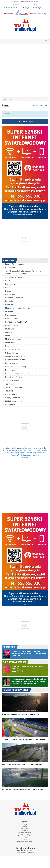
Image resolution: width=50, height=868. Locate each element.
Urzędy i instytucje (13, 398)
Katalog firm (24, 825)
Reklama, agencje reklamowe (17, 374)
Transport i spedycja (13, 387)
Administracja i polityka (15, 277)
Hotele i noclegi (11, 318)
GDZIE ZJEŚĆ (16, 41)
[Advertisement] (25, 71)
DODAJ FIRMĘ (25, 122)
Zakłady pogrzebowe (14, 401)
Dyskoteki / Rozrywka (14, 298)
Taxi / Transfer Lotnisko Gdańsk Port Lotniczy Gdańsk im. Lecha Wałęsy (24, 272)
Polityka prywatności (24, 832)
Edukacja (9, 301)
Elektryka (9, 305)
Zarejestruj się (37, 8)
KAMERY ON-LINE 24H (34, 41)
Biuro (7, 288)
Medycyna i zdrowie (13, 339)
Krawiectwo (10, 268)
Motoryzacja (10, 343)
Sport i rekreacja (12, 380)
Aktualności (24, 821)
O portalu (24, 829)
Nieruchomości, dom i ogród (17, 350)
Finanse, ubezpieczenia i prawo (18, 308)
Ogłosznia (24, 823)
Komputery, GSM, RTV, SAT (17, 322)
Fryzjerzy (9, 312)
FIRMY (10, 41)
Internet (24, 827)
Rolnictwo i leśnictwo (14, 377)
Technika (9, 384)
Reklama (7, 8)
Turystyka (9, 391)
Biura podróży (11, 284)
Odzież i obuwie (12, 353)
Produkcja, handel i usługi (16, 367)
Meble (8, 336)
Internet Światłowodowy (15, 264)
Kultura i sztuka (11, 325)
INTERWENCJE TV (28, 41)
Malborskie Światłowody (24, 841)
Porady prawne (11, 363)
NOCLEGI (22, 41)
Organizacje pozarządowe (16, 356)
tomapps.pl (31, 853)
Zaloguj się (27, 8)
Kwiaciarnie (10, 329)
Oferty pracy (25, 457)
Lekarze (8, 332)
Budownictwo (11, 294)
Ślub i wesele (11, 405)
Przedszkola (10, 370)
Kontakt (14, 8)
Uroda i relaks (11, 394)
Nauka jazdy (10, 346)
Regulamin (24, 830)
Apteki (8, 281)
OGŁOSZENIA (4, 41)
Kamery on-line (24, 834)
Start (5, 99)
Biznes (8, 291)
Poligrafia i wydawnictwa (15, 360)
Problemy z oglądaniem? (24, 836)
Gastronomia (11, 315)
